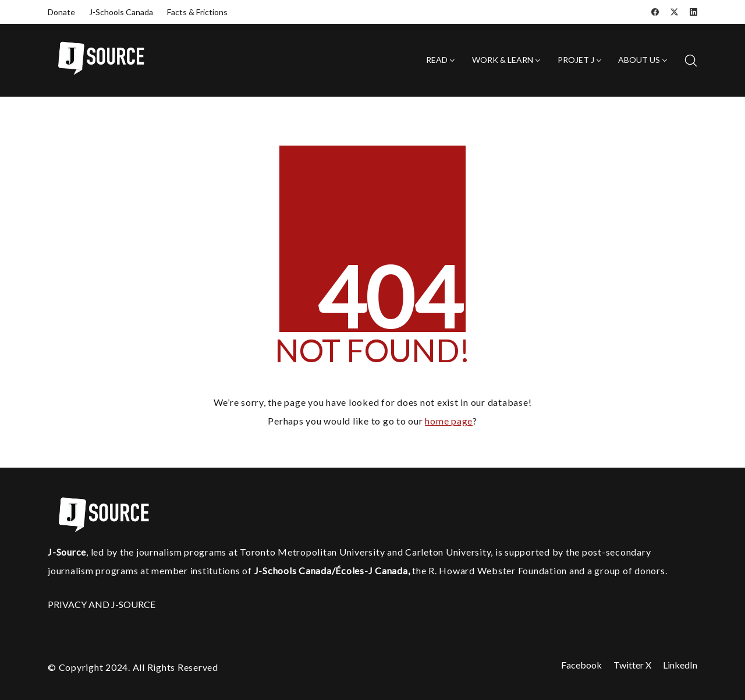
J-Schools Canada (121, 12)
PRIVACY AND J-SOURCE (102, 604)
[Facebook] (655, 12)
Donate (61, 12)
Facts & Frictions (197, 12)
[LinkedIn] (693, 12)
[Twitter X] (674, 12)
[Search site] (691, 61)
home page (449, 421)
